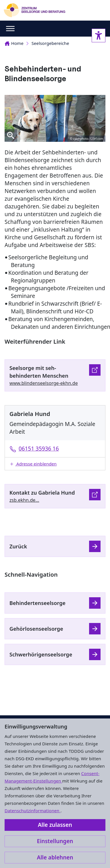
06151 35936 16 (39, 449)
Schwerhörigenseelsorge (41, 654)
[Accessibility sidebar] (99, 35)
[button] (55, 464)
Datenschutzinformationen (33, 811)
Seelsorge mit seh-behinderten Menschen (39, 372)
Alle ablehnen (55, 857)
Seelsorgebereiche (50, 43)
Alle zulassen (55, 825)
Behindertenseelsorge (38, 603)
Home (14, 43)
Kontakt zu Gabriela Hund (42, 493)
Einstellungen (55, 841)
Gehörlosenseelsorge (36, 629)
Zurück (18, 546)
